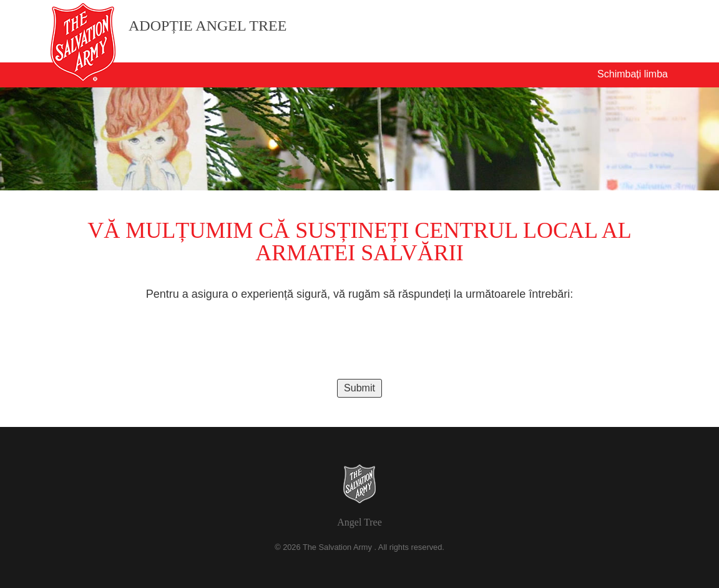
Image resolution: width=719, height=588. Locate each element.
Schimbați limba (633, 74)
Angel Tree (359, 522)
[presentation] (359, 340)
